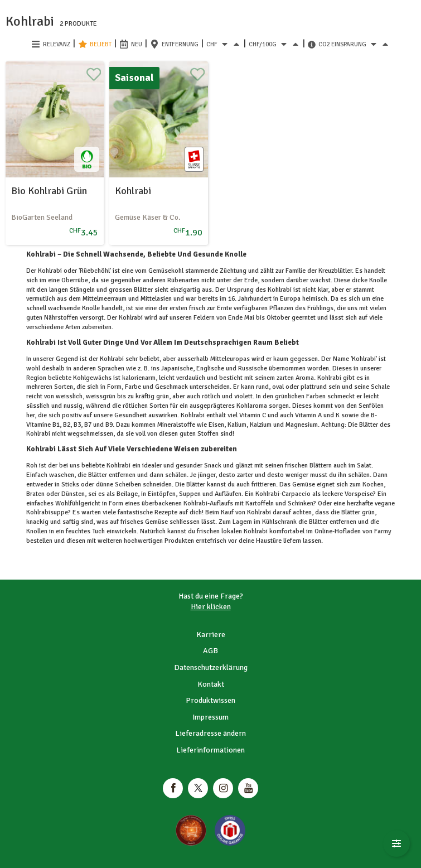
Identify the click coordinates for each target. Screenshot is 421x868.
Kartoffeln (260, 503)
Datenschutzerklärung (211, 667)
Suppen (190, 494)
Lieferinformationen (210, 750)
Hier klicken (211, 607)
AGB (210, 651)
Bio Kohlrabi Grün (49, 191)
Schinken (300, 503)
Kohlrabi (133, 191)
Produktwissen (210, 700)
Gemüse (304, 484)
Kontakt (211, 684)
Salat (363, 466)
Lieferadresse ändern (210, 733)
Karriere (211, 635)
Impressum (210, 717)
